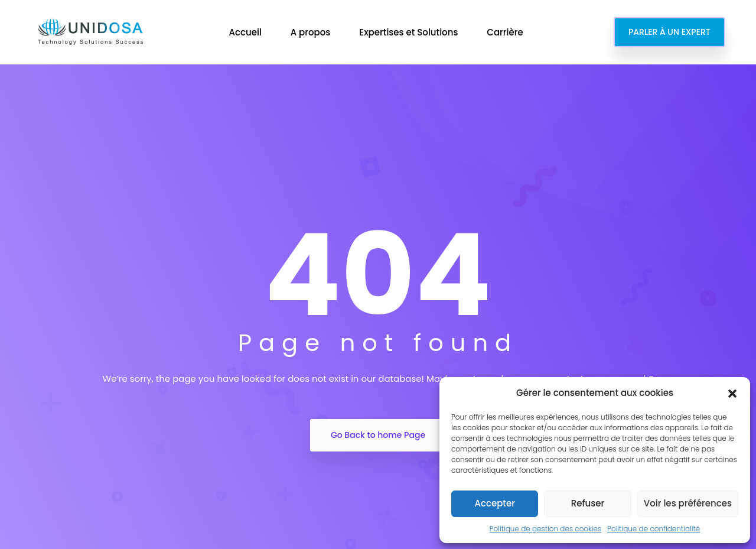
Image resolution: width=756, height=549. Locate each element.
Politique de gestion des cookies (545, 529)
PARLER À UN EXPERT (669, 32)
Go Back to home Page (378, 435)
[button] (732, 393)
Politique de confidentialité (654, 529)
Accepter (494, 503)
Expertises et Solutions (410, 32)
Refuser (588, 503)
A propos (312, 32)
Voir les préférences (688, 503)
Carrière (506, 32)
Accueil (246, 32)
